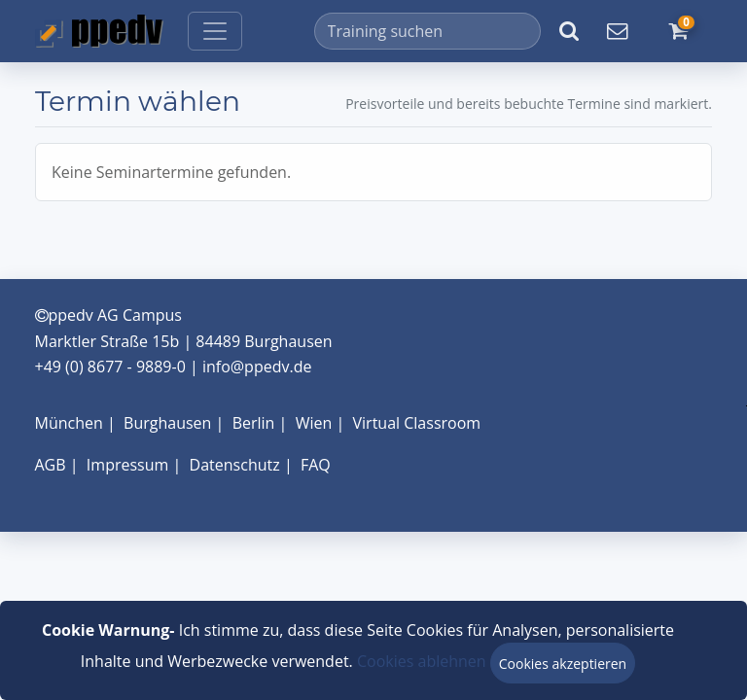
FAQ (316, 465)
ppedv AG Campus (108, 315)
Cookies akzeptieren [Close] (563, 664)
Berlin (254, 423)
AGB (51, 465)
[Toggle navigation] (215, 31)
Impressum (127, 465)
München (69, 423)
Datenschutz (235, 465)
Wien (314, 423)
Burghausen (167, 423)
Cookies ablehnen (422, 661)
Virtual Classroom (417, 423)
